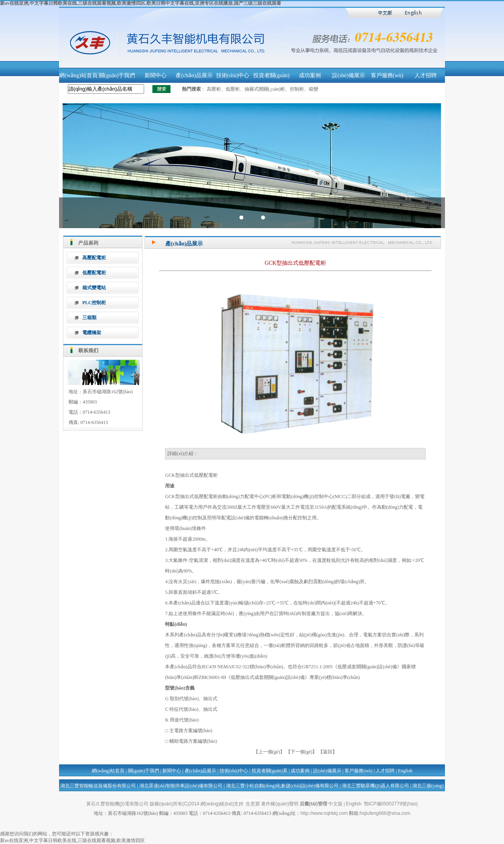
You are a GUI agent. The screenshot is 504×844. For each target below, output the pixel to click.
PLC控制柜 (94, 303)
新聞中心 (156, 75)
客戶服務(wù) (387, 75)
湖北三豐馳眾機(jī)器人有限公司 (375, 786)
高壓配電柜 (94, 258)
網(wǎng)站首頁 (78, 75)
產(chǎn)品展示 (194, 75)
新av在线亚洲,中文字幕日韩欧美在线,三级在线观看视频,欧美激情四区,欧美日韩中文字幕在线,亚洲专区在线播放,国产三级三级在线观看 (141, 3)
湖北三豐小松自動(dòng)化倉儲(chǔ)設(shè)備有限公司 (282, 786)
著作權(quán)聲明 (280, 804)
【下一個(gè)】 (301, 752)
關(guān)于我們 (117, 75)
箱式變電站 (94, 288)
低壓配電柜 (94, 273)
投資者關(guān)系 (270, 771)
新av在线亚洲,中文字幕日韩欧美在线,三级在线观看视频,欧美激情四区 (72, 840)
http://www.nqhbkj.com (324, 813)
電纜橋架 (92, 333)
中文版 (335, 804)
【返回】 (328, 752)
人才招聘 (426, 75)
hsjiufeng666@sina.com (385, 813)
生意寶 (253, 804)
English (405, 771)
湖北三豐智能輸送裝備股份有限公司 (98, 786)
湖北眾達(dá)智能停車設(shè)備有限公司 (181, 786)
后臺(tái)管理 (313, 804)
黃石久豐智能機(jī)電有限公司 (117, 804)
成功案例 (310, 75)
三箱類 (89, 318)
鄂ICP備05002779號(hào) (391, 804)
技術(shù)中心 (233, 75)
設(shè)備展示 (348, 75)
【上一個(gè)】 (270, 752)
